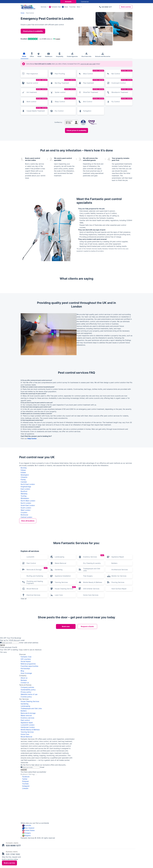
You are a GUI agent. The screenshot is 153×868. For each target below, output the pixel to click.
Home (24, 56)
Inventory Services (94, 605)
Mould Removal (32, 637)
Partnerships (25, 717)
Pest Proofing (60, 74)
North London (26, 503)
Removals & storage (28, 762)
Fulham (23, 470)
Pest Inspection (32, 74)
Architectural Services (120, 618)
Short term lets (86, 56)
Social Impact (26, 710)
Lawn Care (59, 644)
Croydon (24, 512)
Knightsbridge (26, 487)
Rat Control (122, 72)
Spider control (65, 91)
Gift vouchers (26, 708)
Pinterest (25, 830)
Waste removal (26, 764)
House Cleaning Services (65, 637)
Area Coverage (26, 722)
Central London (26, 517)
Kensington (25, 475)
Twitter (25, 828)
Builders (114, 612)
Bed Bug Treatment (65, 81)
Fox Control (59, 111)
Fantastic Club (56, 7)
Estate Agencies (72, 56)
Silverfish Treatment (94, 91)
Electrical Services (33, 644)
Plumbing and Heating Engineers (35, 631)
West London (26, 510)
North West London (28, 501)
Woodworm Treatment (122, 91)
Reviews (24, 729)
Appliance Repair (118, 605)
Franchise (72, 7)
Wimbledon (25, 498)
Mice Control (94, 72)
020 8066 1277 (107, 7)
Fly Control (122, 100)
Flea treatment (94, 81)
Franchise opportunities (29, 715)
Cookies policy (26, 745)
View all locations (28, 521)
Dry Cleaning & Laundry (92, 612)
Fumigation (87, 111)
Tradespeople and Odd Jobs (92, 618)
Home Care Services (91, 644)
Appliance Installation (63, 625)
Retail (39, 56)
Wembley (24, 494)
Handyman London (28, 776)
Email (42, 816)
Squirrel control (37, 81)
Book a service (126, 7)
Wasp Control (65, 100)
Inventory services (27, 766)
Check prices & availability (33, 31)
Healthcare (49, 56)
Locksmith (30, 605)
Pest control (25, 769)
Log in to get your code (88, 64)
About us (24, 726)
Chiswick (24, 477)
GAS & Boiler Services (91, 637)
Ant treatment (37, 91)
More (78, 7)
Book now (66, 675)
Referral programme (28, 712)
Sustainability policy (28, 738)
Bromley (24, 468)
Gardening (59, 618)
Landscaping (59, 605)
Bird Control (94, 100)
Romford (24, 491)
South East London (28, 505)
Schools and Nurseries (103, 56)
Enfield (23, 472)
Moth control (37, 100)
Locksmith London (28, 773)
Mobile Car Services (119, 625)
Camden (24, 482)
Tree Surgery (88, 625)
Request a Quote (87, 675)
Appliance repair (27, 771)
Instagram (26, 835)
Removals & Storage (37, 617)
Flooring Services (118, 631)
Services (44, 7)
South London (26, 508)
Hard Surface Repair (119, 637)
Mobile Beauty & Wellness (93, 631)
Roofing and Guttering (35, 625)
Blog (22, 719)
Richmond (24, 515)
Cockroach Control (122, 81)
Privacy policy (26, 741)
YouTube (25, 832)
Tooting (24, 496)
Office (32, 56)
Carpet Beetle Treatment (37, 109)
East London (25, 489)
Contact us (25, 731)
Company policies (27, 736)
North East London (28, 484)
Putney (23, 480)
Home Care (25, 783)
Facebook (26, 825)
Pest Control (31, 612)
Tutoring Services (61, 631)
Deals (66, 7)
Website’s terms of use (29, 743)
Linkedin (25, 837)
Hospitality (60, 56)
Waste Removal (60, 612)
